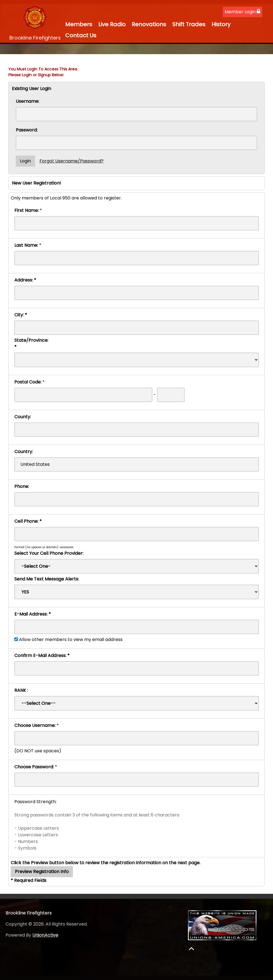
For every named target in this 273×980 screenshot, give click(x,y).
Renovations (149, 24)
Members (79, 24)
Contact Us (81, 35)
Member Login (242, 12)
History (221, 24)
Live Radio (112, 24)
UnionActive (45, 935)
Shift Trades (189, 24)
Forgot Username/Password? (71, 161)
